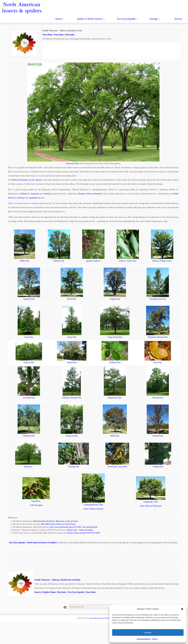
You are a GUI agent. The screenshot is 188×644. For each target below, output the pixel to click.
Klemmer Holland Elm (72, 398)
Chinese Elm (29, 362)
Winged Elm (158, 467)
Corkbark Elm (115, 362)
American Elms (72, 163)
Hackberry (28, 467)
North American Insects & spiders (22, 8)
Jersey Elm (72, 337)
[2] (166, 221)
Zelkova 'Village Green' (162, 261)
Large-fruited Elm (115, 337)
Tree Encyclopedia (127, 19)
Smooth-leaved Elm (158, 299)
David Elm (72, 299)
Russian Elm (158, 398)
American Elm (72, 436)
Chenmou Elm (29, 436)
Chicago (155, 19)
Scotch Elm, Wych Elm (117, 467)
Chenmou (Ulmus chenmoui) (90, 194)
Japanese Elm (29, 299)
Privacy (155, 639)
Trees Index (59, 35)
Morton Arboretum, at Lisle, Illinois (27, 180)
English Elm (115, 299)
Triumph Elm (74, 467)
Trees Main (47, 35)
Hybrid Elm (72, 362)
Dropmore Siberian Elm (158, 337)
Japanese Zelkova (93, 261)
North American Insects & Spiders (42, 543)
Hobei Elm (115, 436)
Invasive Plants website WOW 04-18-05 (83, 533)
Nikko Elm (25, 261)
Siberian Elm (59, 261)
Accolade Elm (29, 398)
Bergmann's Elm (115, 398)
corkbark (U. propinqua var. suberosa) (35, 194)
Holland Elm (158, 436)
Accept (148, 632)
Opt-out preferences (144, 639)
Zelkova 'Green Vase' (128, 261)
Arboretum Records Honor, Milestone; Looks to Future (55, 521)
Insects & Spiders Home (45, 592)
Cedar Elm (29, 337)
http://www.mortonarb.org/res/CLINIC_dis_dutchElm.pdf (73, 527)
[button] (182, 609)
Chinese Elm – (80, 530)
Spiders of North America (91, 19)
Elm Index (70, 35)
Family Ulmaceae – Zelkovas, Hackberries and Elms (57, 580)
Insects (60, 19)
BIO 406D (58, 524)
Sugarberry (36, 501)
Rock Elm (158, 362)
